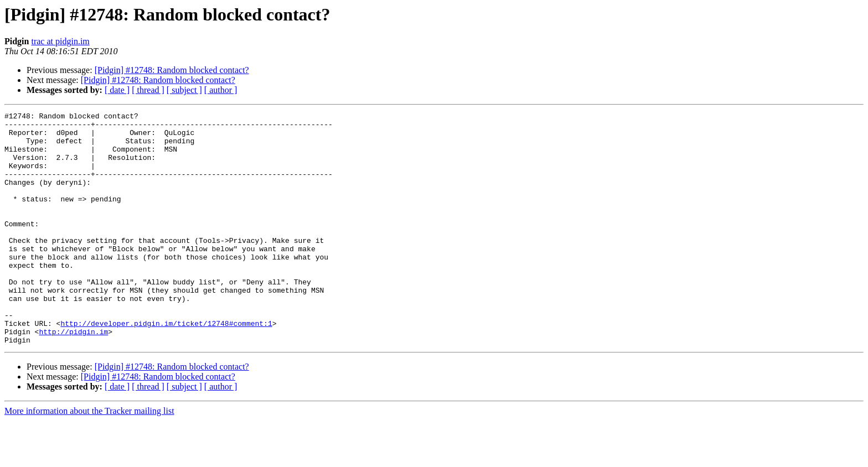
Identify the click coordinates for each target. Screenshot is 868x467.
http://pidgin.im (73, 376)
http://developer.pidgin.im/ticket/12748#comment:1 (166, 366)
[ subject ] (184, 90)
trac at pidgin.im (60, 41)
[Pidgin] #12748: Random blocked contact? (172, 70)
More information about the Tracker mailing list (89, 457)
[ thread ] (148, 90)
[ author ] (221, 90)
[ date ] (117, 90)
